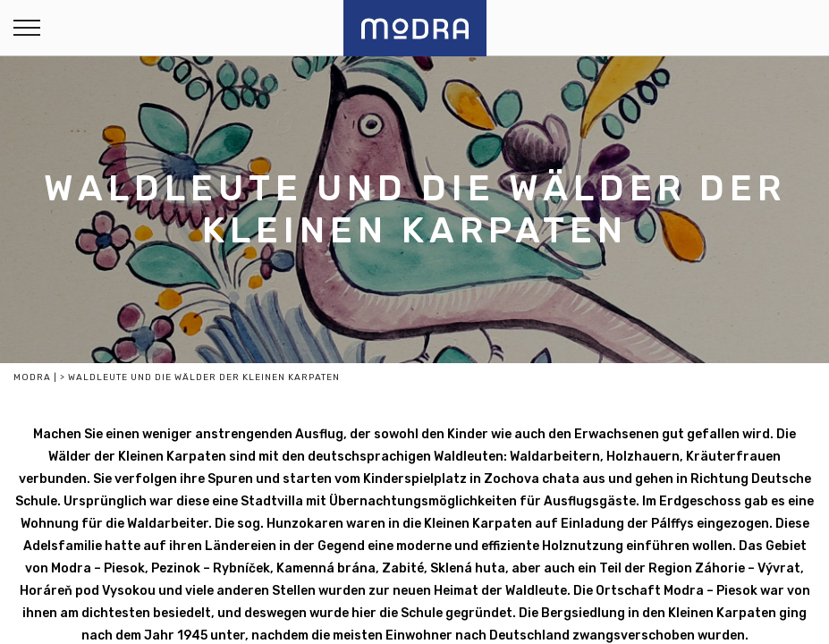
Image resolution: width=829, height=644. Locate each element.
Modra (32, 377)
